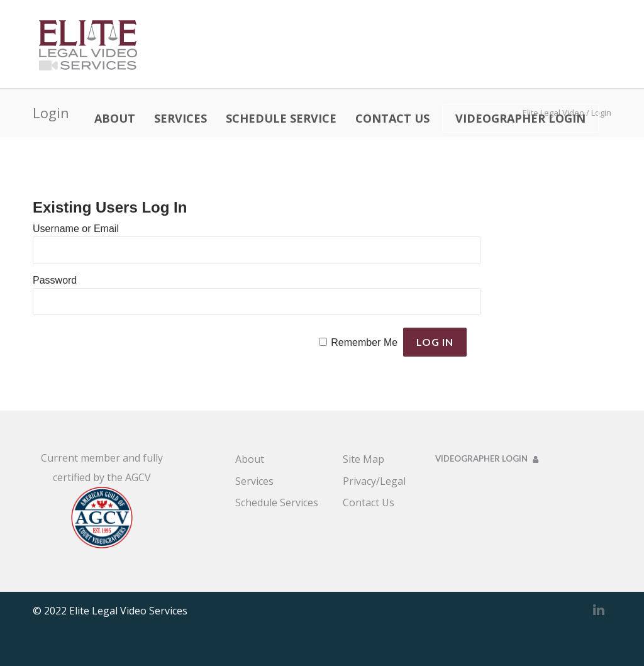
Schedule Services (277, 502)
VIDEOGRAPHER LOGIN (520, 118)
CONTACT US (392, 118)
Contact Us (369, 502)
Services (254, 481)
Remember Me (364, 342)
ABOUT (115, 118)
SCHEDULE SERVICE (281, 118)
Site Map (364, 459)
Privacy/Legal (374, 481)
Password (55, 280)
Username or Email (76, 229)
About (250, 459)
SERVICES (180, 118)
